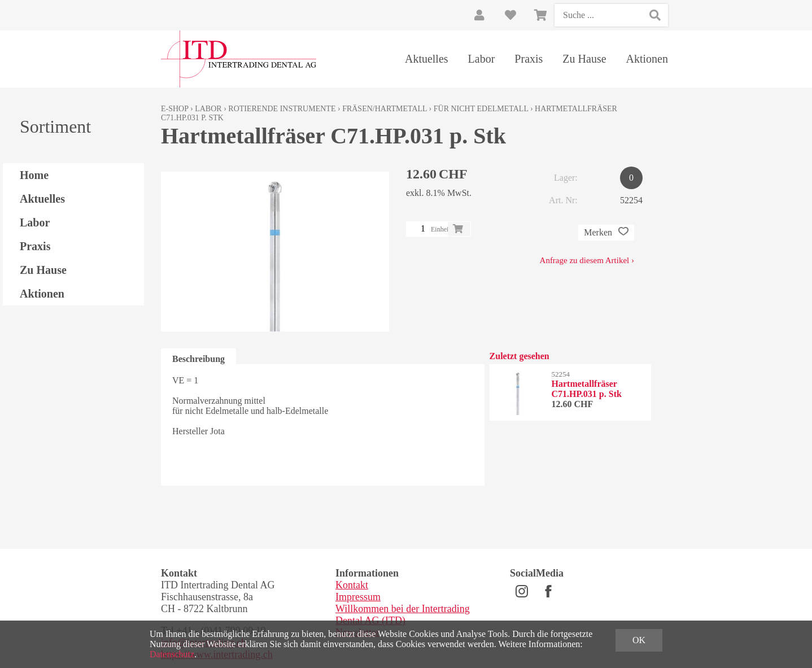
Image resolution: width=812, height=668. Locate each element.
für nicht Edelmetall (481, 109)
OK (639, 640)
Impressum (358, 597)
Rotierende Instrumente (282, 109)
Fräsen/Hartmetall (385, 109)
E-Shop (175, 109)
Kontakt (352, 585)
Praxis (529, 59)
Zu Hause (584, 59)
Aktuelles (427, 59)
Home (34, 175)
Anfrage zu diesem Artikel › (587, 260)
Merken (606, 233)
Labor (482, 59)
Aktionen (647, 59)
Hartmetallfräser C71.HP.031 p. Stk (587, 389)
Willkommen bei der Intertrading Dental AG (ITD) (403, 615)
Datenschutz (172, 654)
